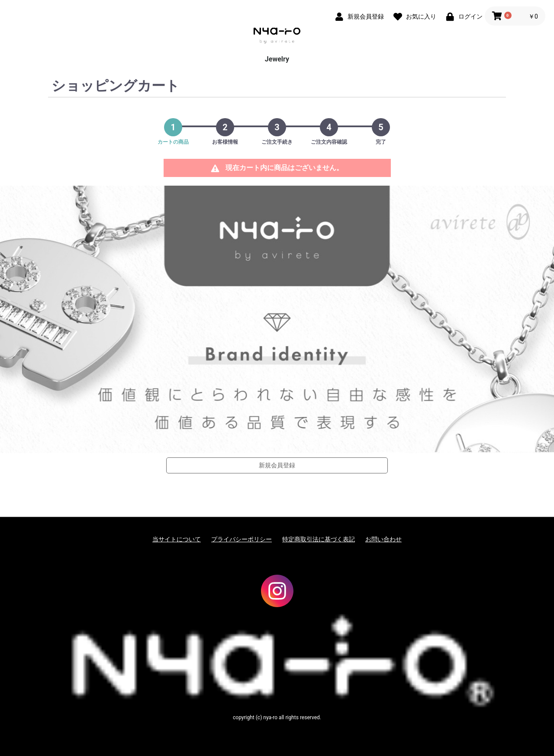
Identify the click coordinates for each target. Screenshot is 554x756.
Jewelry (277, 59)
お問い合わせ (383, 539)
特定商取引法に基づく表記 (319, 539)
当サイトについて (177, 539)
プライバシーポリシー (242, 539)
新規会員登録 (277, 465)
